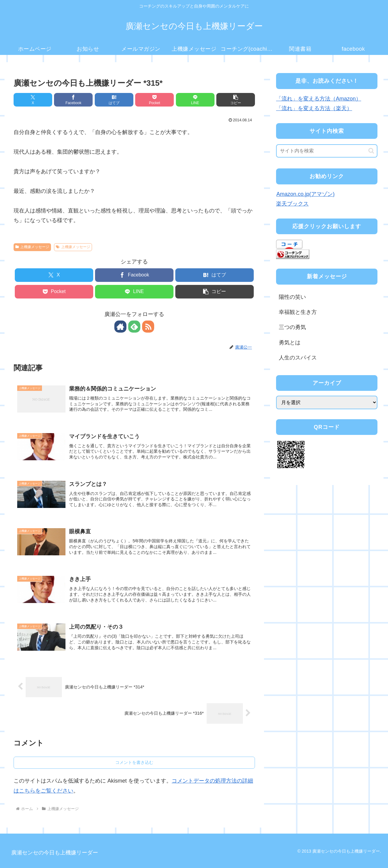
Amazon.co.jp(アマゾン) (305, 194)
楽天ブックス (292, 204)
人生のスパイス (298, 358)
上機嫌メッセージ (32, 247)
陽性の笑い (292, 297)
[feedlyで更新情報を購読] (134, 327)
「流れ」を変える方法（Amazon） (319, 99)
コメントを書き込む (134, 762)
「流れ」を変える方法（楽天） (314, 108)
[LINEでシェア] (195, 100)
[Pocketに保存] (154, 100)
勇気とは (290, 343)
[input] (327, 151)
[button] (236, 100)
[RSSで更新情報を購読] (148, 327)
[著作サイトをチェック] (120, 327)
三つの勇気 (292, 327)
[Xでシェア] (33, 100)
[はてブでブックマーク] (114, 100)
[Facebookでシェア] (73, 100)
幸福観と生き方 (298, 312)
